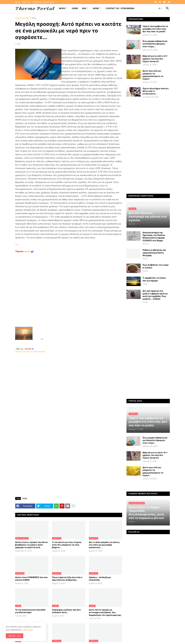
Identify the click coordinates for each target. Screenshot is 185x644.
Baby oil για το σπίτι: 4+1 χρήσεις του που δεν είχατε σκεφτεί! (155, 59)
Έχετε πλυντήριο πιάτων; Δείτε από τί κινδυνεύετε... (156, 91)
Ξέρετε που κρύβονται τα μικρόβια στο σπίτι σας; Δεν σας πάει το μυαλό (155, 29)
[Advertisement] (65, 297)
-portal (24, 251)
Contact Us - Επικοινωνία (43, 2)
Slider (34, 18)
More (96, 8)
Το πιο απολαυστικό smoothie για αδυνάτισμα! (30, 611)
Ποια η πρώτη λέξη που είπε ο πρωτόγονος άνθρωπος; (67, 579)
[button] (160, 8)
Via (17, 244)
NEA (84, 8)
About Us (26, 2)
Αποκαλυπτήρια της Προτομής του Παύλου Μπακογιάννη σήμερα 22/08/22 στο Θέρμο (154, 236)
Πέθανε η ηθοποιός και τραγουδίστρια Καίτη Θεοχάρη (154, 253)
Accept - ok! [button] (15, 636)
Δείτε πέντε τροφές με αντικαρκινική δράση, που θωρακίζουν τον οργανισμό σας (105, 612)
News (62, 8)
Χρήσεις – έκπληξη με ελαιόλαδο (100, 579)
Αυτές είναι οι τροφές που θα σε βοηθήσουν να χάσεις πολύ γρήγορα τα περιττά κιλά (31, 545)
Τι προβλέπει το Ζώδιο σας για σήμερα (154, 279)
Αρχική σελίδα (22, 18)
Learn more (28, 630)
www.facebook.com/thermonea (69, 390)
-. (25, 349)
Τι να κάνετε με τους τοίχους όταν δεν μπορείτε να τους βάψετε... (67, 545)
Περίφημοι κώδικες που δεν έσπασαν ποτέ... (66, 611)
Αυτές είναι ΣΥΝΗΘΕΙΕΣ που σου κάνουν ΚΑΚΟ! (31, 579)
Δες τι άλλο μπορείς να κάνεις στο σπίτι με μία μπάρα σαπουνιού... (104, 545)
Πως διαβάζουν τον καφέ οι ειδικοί (156, 266)
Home (18, 2)
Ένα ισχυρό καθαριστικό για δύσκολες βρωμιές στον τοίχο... (155, 44)
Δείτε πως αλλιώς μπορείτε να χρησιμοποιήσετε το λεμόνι (153, 75)
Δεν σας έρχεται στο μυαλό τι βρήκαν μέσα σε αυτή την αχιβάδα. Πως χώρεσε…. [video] (155, 295)
